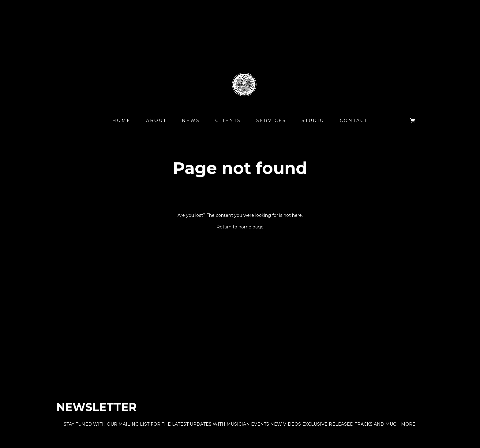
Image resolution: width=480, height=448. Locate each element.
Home (122, 120)
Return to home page (240, 227)
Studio (313, 120)
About (156, 120)
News (191, 120)
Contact (354, 120)
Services (271, 120)
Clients (228, 120)
